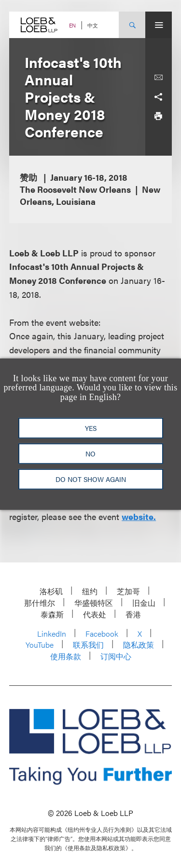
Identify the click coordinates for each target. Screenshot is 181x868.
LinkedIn (52, 634)
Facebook (102, 634)
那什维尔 (40, 603)
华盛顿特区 (94, 603)
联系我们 (88, 645)
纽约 (90, 591)
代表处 (95, 614)
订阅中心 (116, 656)
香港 (133, 614)
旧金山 (144, 603)
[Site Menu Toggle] (159, 25)
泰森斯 (52, 614)
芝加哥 (128, 591)
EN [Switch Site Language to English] (72, 25)
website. (139, 516)
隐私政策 (139, 645)
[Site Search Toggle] (132, 25)
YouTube (40, 645)
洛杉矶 (51, 591)
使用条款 (66, 656)
